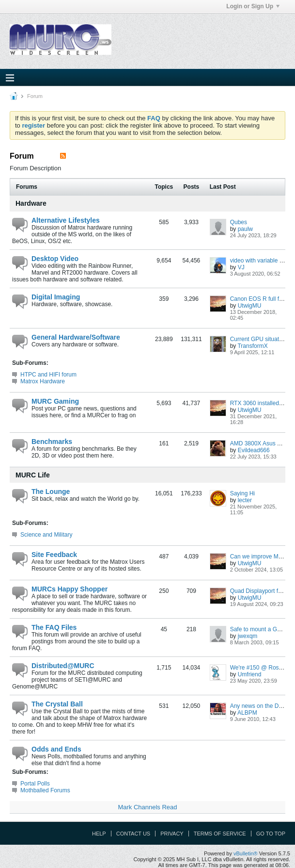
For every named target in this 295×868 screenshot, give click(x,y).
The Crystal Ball (57, 704)
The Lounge (51, 491)
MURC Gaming (55, 401)
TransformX (252, 346)
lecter (245, 500)
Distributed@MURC (63, 666)
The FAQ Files (54, 627)
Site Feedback (54, 555)
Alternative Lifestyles (66, 220)
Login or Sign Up (253, 6)
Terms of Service (220, 834)
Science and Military (46, 535)
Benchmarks (52, 442)
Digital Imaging (56, 297)
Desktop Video (55, 259)
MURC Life (33, 475)
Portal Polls (35, 784)
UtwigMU (250, 306)
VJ (241, 267)
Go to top (271, 834)
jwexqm (248, 636)
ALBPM (247, 713)
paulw (245, 229)
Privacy (172, 834)
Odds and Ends (56, 749)
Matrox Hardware (43, 381)
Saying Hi (242, 493)
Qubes (239, 222)
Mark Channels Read (147, 807)
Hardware (31, 203)
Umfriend (250, 674)
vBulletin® (246, 853)
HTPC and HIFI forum (48, 375)
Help (99, 834)
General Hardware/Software (76, 337)
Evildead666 (254, 450)
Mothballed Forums (45, 790)
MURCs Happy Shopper (70, 589)
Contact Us (133, 834)
